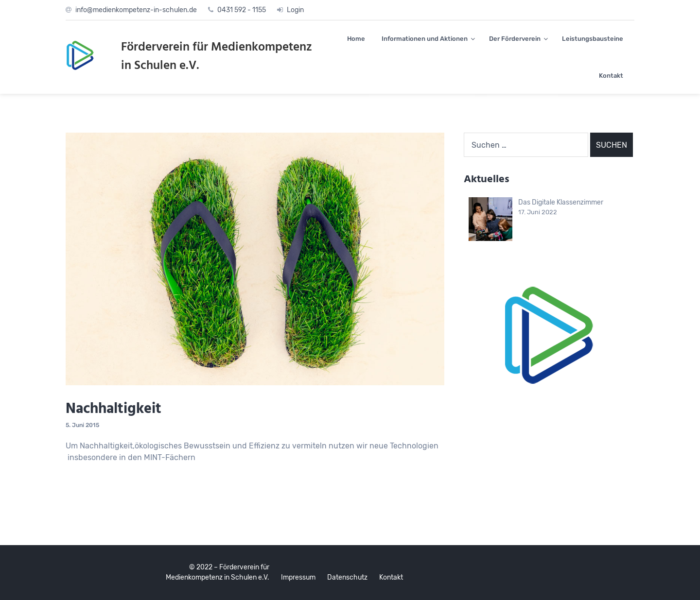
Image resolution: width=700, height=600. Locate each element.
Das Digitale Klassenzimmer (561, 202)
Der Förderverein (515, 39)
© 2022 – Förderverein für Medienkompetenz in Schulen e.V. (218, 572)
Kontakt (611, 76)
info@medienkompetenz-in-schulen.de (136, 10)
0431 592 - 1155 (242, 10)
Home (356, 39)
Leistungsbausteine (593, 39)
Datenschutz (347, 577)
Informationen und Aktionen (425, 39)
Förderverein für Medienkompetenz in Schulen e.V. (217, 57)
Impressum (298, 577)
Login (295, 10)
